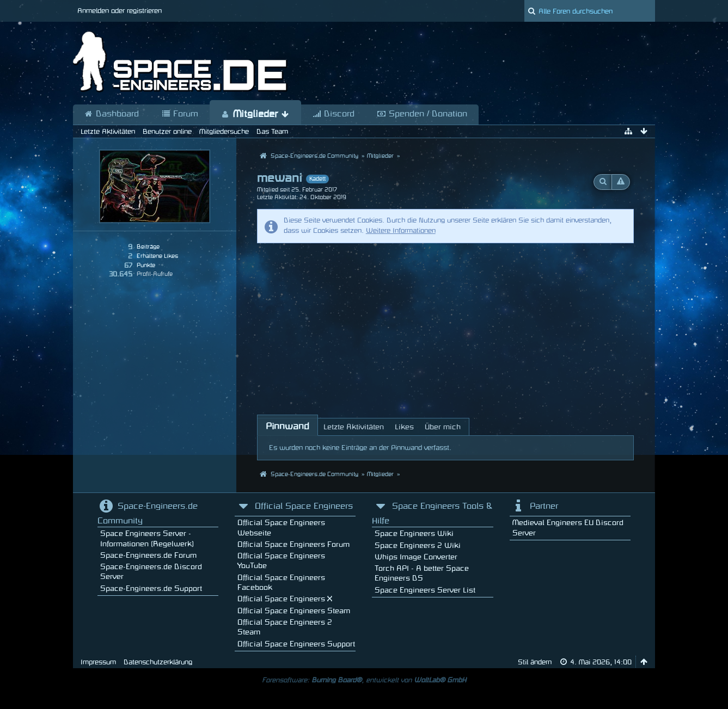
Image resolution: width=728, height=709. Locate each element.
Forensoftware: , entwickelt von (364, 680)
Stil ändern (535, 662)
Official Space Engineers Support (296, 644)
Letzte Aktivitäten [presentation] (354, 427)
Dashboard (112, 114)
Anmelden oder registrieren (120, 11)
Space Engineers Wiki (414, 534)
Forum (180, 114)
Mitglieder (255, 114)
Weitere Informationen (401, 231)
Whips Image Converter (416, 557)
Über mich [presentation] (443, 427)
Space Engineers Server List (425, 590)
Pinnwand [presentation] (287, 426)
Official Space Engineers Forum (293, 544)
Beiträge (148, 247)
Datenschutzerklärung (158, 662)
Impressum (98, 662)
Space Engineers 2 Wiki (418, 545)
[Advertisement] (446, 325)
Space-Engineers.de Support (151, 588)
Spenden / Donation (422, 114)
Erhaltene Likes (157, 256)
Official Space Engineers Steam (294, 611)
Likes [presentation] (404, 427)
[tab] (287, 426)
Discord (334, 114)
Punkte (146, 266)
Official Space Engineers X (285, 599)
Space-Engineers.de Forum (148, 555)
